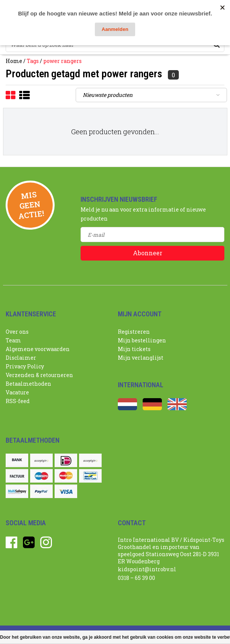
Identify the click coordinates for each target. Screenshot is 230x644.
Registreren (134, 332)
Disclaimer (21, 358)
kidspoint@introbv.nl (147, 569)
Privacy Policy (25, 366)
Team (13, 340)
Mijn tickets (134, 349)
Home (14, 61)
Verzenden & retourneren (39, 375)
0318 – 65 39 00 (136, 578)
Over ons (17, 332)
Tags (33, 61)
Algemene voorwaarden (38, 349)
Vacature (17, 392)
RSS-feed (18, 401)
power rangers (62, 61)
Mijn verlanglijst (141, 358)
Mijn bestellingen (142, 340)
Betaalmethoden (28, 384)
